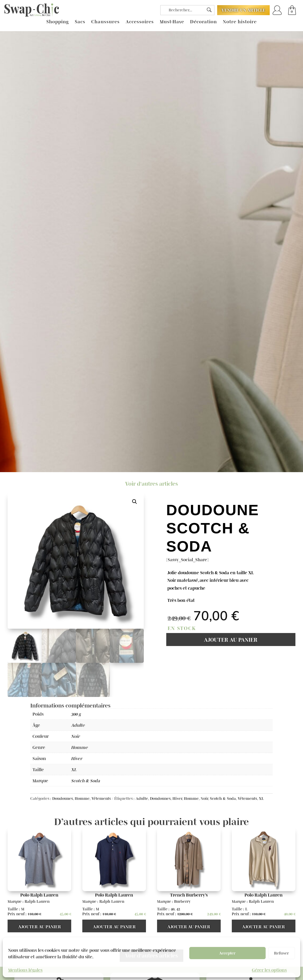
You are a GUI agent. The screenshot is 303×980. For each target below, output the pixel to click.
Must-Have (172, 22)
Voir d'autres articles (151, 484)
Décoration (203, 22)
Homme (82, 799)
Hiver (177, 799)
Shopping (58, 22)
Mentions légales (25, 970)
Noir (204, 799)
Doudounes (63, 799)
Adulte (142, 799)
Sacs (80, 22)
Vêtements (101, 799)
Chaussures (105, 22)
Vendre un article (243, 10)
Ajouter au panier (231, 640)
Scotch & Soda (223, 799)
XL (261, 799)
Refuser (281, 953)
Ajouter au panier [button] (40, 927)
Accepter (227, 953)
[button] (135, 502)
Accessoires (140, 22)
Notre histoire (240, 22)
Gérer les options (269, 970)
